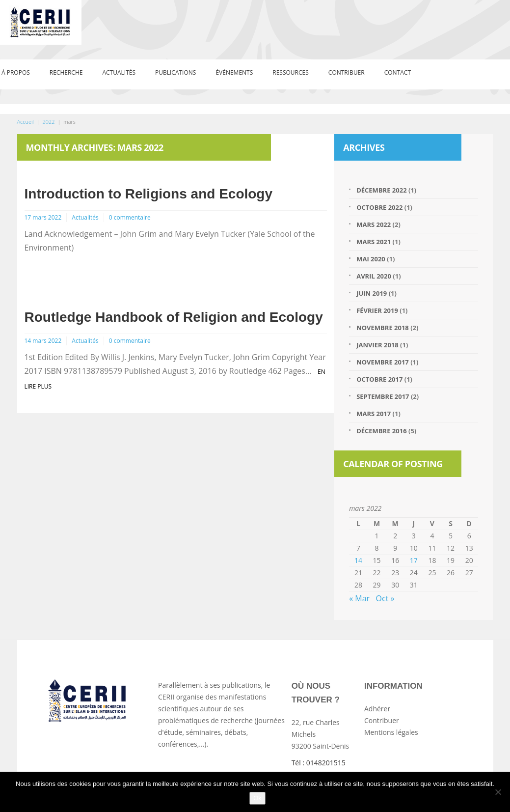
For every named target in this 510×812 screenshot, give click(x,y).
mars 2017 (374, 414)
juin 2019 (372, 293)
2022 (48, 122)
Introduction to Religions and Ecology (149, 194)
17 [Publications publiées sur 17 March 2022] (414, 560)
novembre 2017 (383, 362)
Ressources (291, 72)
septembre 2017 (383, 396)
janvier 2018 (377, 345)
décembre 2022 (381, 190)
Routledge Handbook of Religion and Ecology (174, 317)
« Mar (359, 598)
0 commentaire (130, 217)
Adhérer (377, 709)
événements (234, 72)
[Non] (498, 792)
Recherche (66, 72)
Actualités (119, 72)
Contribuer (347, 72)
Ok (257, 798)
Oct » (385, 598)
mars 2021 (374, 242)
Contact (398, 72)
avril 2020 (374, 276)
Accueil (26, 122)
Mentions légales (391, 732)
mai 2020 (371, 259)
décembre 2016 (381, 431)
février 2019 (377, 310)
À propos (16, 72)
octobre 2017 (379, 379)
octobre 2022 (379, 207)
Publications (175, 72)
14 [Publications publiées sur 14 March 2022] (358, 560)
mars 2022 (374, 224)
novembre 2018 (383, 328)
